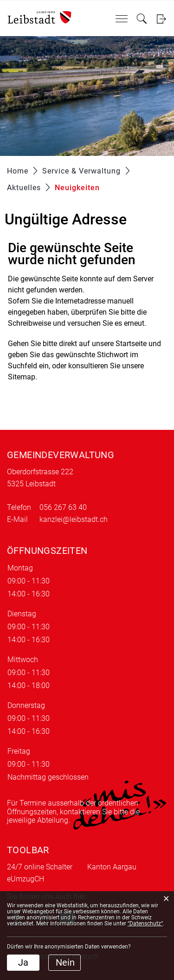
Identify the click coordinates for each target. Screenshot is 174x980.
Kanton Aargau (112, 867)
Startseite (131, 344)
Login (161, 19)
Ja (23, 962)
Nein (65, 962)
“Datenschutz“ (145, 924)
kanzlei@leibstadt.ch (74, 519)
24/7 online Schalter (40, 867)
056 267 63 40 (63, 507)
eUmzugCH (26, 879)
